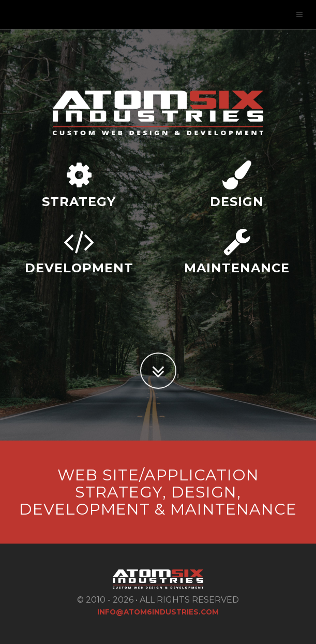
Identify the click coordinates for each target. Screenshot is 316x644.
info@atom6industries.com (158, 612)
